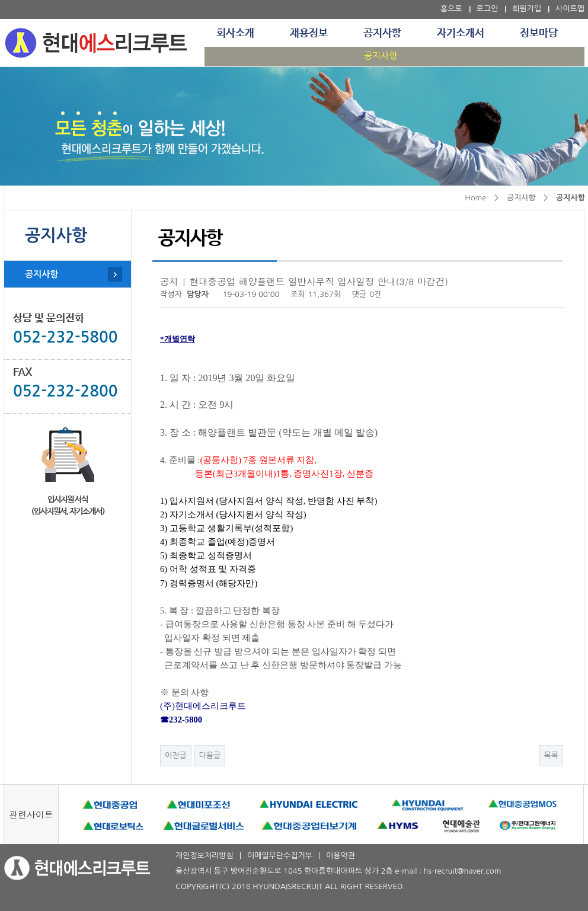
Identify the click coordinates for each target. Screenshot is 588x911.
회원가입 (527, 9)
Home (475, 198)
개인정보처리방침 (204, 856)
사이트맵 (570, 9)
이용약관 (341, 856)
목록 (551, 755)
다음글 (210, 755)
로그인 (488, 9)
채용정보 (309, 33)
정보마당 (539, 33)
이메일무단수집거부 (280, 856)
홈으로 (451, 9)
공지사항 (382, 33)
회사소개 (235, 33)
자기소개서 (461, 33)
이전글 (176, 755)
